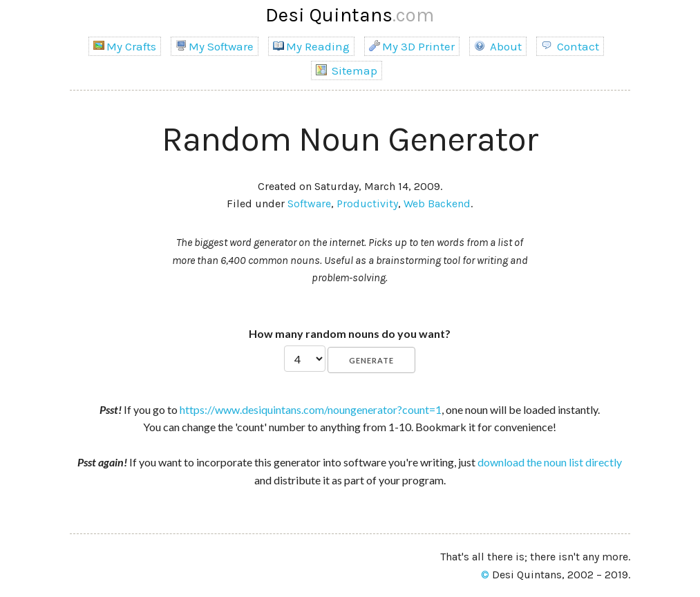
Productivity (367, 203)
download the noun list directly (550, 462)
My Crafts (125, 46)
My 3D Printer (412, 46)
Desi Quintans (350, 15)
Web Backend (437, 203)
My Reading (311, 46)
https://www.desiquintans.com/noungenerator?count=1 (311, 409)
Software (309, 203)
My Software (215, 46)
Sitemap (347, 70)
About (498, 46)
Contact (570, 46)
